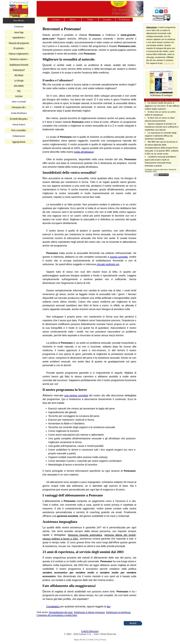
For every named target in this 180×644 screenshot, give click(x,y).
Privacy (73, 20)
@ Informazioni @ (19, 2)
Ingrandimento (18, 39)
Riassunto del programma (19, 44)
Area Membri (19, 22)
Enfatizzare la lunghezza (118, 613)
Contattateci (53, 608)
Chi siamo (56, 20)
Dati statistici (19, 87)
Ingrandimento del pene (61, 613)
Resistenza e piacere (18, 60)
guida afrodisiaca (83, 153)
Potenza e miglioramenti (18, 55)
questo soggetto (119, 258)
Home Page (19, 34)
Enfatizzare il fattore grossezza (89, 613)
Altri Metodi (19, 76)
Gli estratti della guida (18, 120)
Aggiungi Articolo (19, 143)
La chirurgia (19, 82)
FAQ (19, 92)
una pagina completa (76, 397)
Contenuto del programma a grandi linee (57, 616)
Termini (90, 20)
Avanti (133, 624)
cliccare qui (169, 65)
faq (109, 608)
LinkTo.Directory (90, 632)
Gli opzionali (18, 49)
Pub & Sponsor (124, 20)
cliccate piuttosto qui (108, 266)
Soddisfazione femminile (19, 66)
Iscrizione (19, 97)
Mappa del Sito (80, 641)
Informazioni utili (18, 109)
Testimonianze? (19, 71)
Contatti (90, 641)
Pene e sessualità (18, 132)
